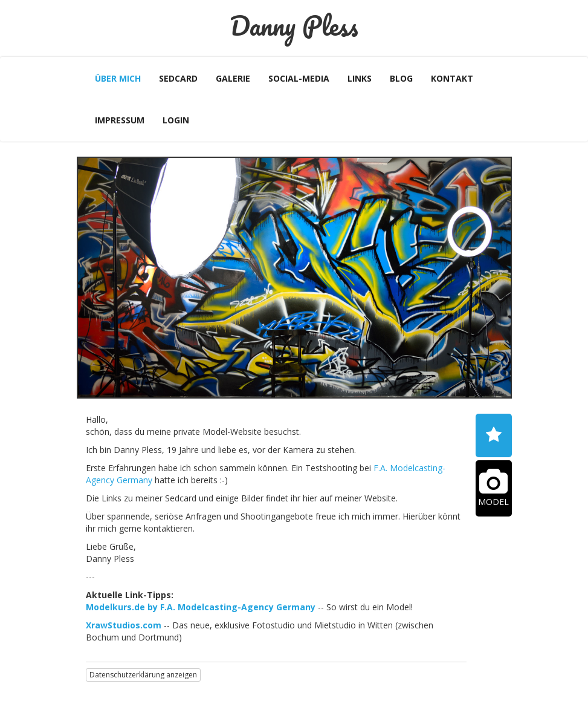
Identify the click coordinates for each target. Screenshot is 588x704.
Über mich (118, 78)
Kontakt (452, 78)
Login (176, 120)
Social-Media (299, 78)
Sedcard (178, 78)
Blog (401, 78)
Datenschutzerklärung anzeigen (143, 675)
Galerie (233, 78)
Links (360, 78)
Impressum (120, 120)
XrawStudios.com (124, 625)
